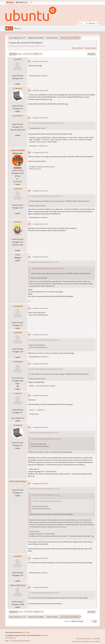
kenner (18, 222)
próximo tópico (90, 48)
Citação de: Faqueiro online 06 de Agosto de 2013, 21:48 (45, 489)
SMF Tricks (26, 632)
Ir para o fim (13, 54)
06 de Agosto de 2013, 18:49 (40, 257)
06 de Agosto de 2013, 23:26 (40, 484)
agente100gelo (18, 150)
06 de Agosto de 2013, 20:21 (40, 335)
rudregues (18, 361)
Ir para (66, 621)
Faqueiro (18, 88)
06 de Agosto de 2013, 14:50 (40, 152)
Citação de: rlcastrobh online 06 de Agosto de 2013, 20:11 (45, 340)
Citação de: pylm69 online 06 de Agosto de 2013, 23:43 (45, 593)
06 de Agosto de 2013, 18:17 (40, 224)
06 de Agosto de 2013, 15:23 (40, 191)
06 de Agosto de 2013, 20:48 (40, 364)
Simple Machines (24, 641)
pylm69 (18, 59)
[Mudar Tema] (31, 2)
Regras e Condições (83, 641)
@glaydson (38, 169)
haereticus (18, 116)
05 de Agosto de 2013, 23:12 (40, 61)
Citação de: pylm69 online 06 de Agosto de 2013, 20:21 (45, 433)
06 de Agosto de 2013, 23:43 (40, 558)
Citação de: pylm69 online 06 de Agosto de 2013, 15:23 (45, 262)
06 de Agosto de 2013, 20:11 (40, 308)
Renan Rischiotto (18, 585)
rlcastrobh (18, 306)
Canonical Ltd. (10, 638)
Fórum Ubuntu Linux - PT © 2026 (88, 639)
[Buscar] (87, 23)
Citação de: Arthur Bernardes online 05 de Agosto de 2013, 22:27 (47, 123)
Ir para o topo (13, 612)
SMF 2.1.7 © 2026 (12, 641)
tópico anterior (78, 48)
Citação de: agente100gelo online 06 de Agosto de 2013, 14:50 (47, 196)
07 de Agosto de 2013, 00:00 (40, 587)
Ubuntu (43, 635)
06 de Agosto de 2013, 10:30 (40, 118)
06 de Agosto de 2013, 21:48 (40, 427)
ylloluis (18, 393)
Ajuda (74, 641)
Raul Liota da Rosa (18, 481)
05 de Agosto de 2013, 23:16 (40, 90)
